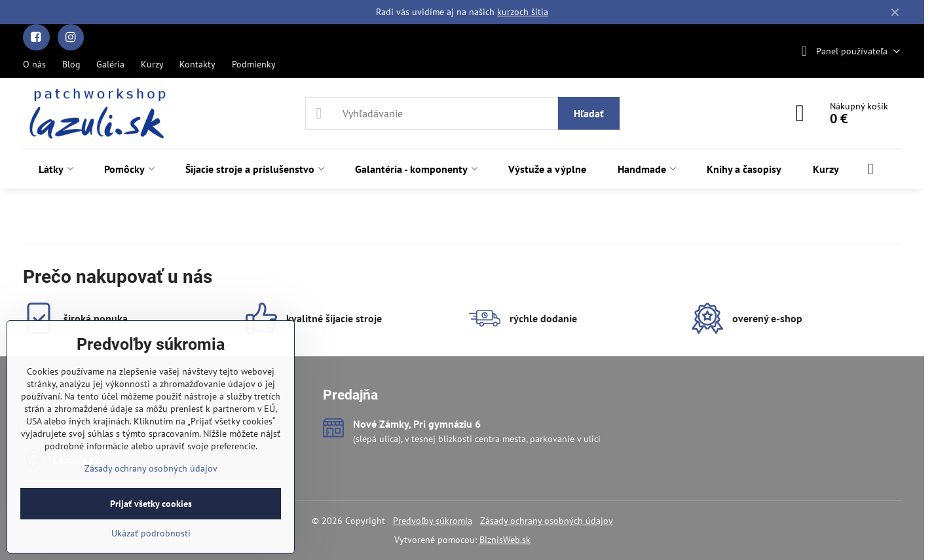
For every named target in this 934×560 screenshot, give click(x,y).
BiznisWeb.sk (505, 540)
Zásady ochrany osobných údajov (547, 521)
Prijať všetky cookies (151, 504)
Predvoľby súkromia (433, 521)
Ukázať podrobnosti (151, 533)
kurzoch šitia (523, 12)
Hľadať (589, 113)
